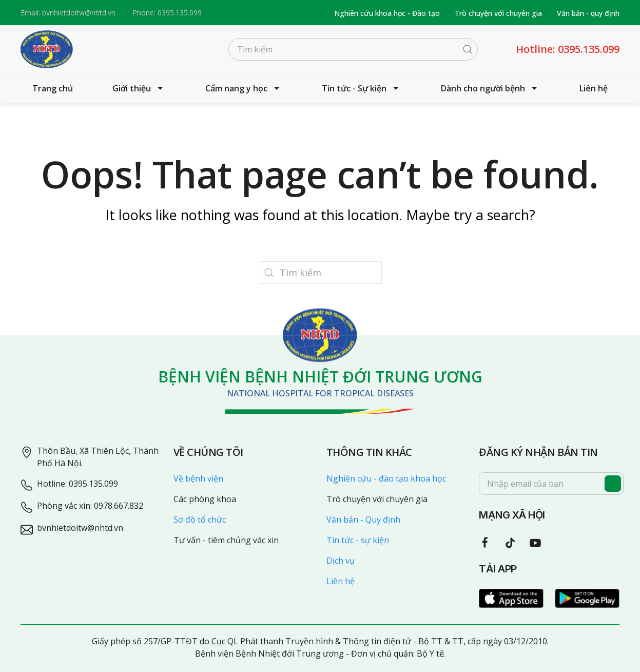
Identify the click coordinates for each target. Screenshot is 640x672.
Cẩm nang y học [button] (244, 88)
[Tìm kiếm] (353, 49)
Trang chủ (53, 88)
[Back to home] (47, 49)
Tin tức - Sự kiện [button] (362, 88)
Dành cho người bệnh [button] (490, 88)
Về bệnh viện (198, 478)
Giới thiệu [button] (139, 88)
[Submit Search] (468, 49)
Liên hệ (594, 88)
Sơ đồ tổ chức (200, 520)
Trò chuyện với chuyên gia (498, 13)
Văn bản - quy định (588, 13)
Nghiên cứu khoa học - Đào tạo (387, 13)
